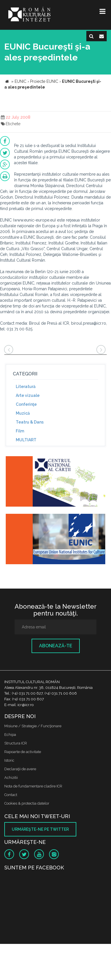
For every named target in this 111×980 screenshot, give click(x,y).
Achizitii (11, 778)
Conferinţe (26, 404)
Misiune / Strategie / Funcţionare (33, 726)
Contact (11, 795)
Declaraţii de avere (20, 769)
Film (20, 431)
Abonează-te (56, 646)
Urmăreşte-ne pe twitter (40, 829)
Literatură (26, 387)
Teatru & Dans (30, 422)
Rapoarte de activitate (23, 752)
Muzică (23, 413)
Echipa (10, 735)
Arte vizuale (28, 395)
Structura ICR (16, 743)
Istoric (9, 760)
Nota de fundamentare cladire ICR (33, 786)
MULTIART (26, 440)
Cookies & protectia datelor (27, 803)
